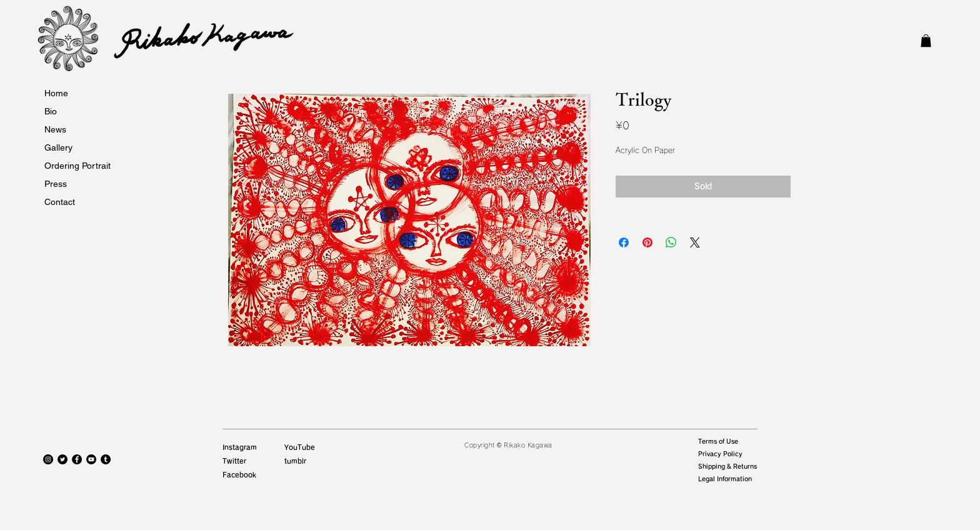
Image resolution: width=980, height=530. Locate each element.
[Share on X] (695, 242)
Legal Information (725, 479)
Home (56, 93)
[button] (926, 41)
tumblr (295, 461)
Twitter (234, 461)
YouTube (300, 447)
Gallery (58, 147)
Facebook (239, 475)
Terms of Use (718, 441)
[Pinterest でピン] (647, 242)
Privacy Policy (720, 454)
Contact (60, 202)
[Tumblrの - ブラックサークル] (106, 459)
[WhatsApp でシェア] (671, 242)
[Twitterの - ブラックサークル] (62, 459)
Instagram (240, 447)
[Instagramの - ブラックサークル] (48, 459)
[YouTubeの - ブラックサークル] (91, 459)
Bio (51, 111)
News (55, 129)
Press (56, 184)
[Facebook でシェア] (624, 242)
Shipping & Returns (727, 466)
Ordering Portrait (77, 166)
